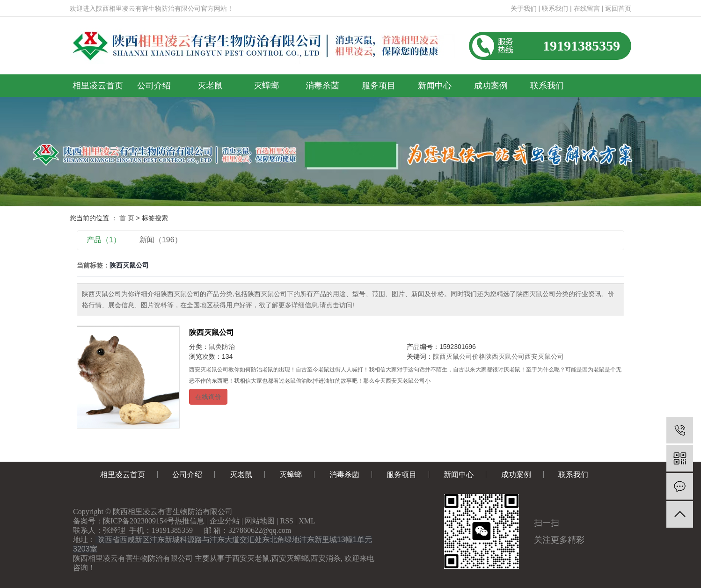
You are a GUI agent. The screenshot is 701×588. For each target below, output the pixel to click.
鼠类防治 (222, 347)
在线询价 (208, 397)
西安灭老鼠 (251, 558)
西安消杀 (326, 558)
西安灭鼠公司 (544, 356)
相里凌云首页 (98, 86)
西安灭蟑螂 (290, 558)
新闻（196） (161, 240)
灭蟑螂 (266, 86)
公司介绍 (154, 86)
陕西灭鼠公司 (212, 332)
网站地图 (260, 521)
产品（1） (104, 240)
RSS (287, 521)
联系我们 (555, 8)
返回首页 (618, 8)
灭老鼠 (210, 86)
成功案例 (491, 86)
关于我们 (524, 8)
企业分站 (225, 521)
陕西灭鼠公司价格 (459, 356)
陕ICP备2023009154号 (139, 521)
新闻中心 (435, 86)
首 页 (127, 218)
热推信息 (190, 521)
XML (307, 521)
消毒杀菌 (322, 86)
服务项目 (379, 86)
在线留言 (587, 8)
